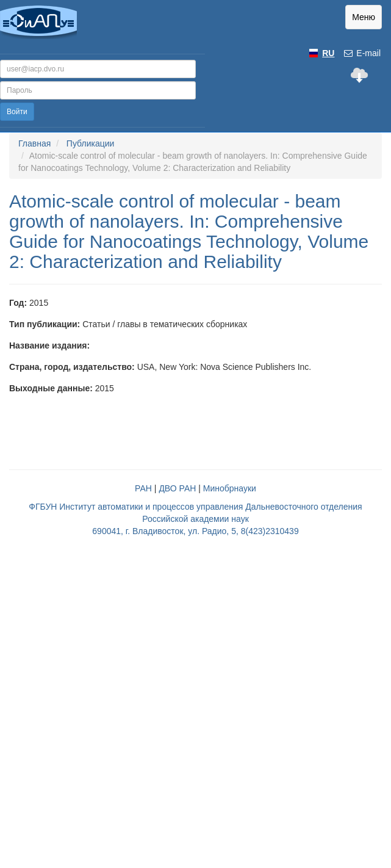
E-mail (362, 53)
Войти (17, 112)
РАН (143, 488)
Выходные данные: (51, 388)
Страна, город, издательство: (72, 367)
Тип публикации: (45, 324)
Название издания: (49, 345)
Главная (34, 143)
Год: (18, 303)
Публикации (90, 143)
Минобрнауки (230, 488)
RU (328, 53)
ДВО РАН (177, 488)
